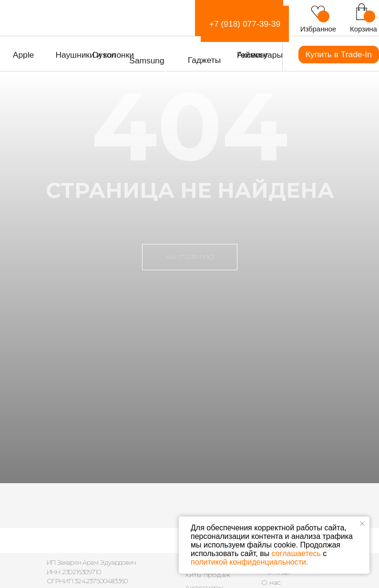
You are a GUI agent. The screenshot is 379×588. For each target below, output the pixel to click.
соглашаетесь (296, 553)
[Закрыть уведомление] (362, 524)
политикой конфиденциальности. (249, 562)
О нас (271, 582)
